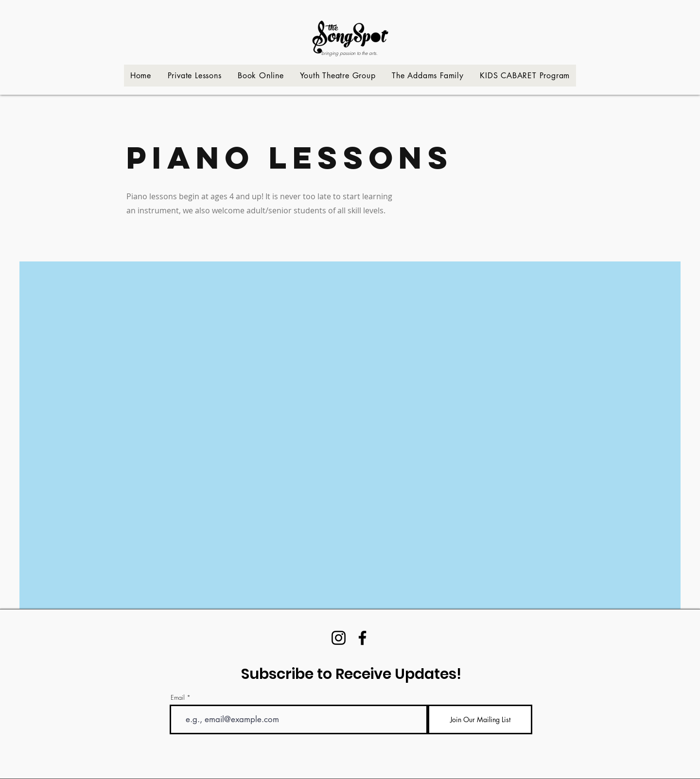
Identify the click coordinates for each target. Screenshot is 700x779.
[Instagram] (339, 638)
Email (178, 698)
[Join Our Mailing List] (480, 719)
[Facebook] (362, 638)
